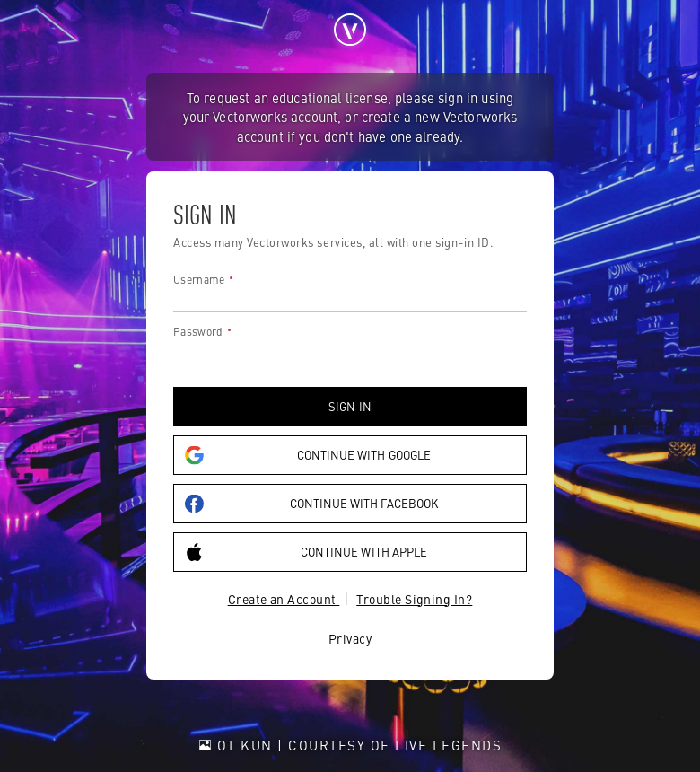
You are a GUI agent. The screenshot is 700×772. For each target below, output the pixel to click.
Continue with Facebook (311, 503)
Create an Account (284, 599)
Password (198, 331)
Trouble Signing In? (414, 599)
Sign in (350, 406)
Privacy (350, 638)
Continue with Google (308, 455)
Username (199, 279)
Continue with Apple (306, 552)
